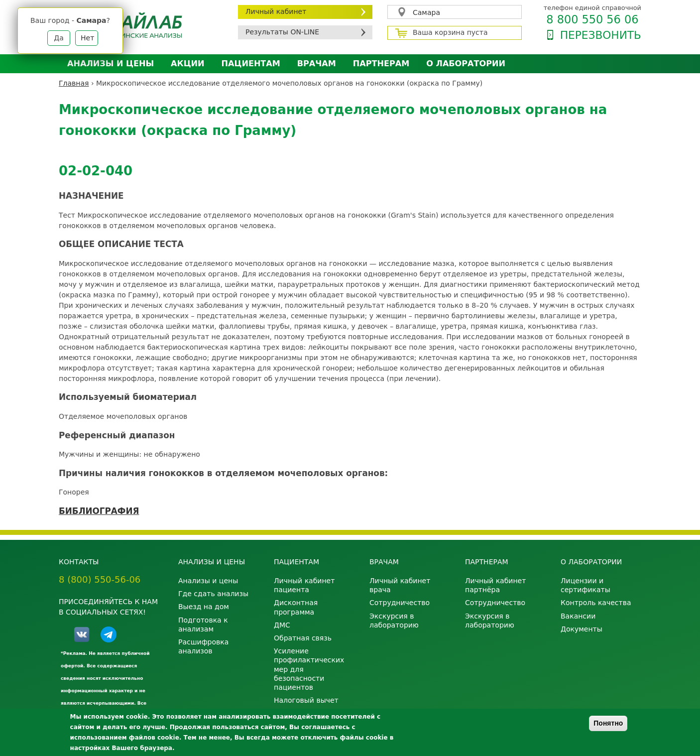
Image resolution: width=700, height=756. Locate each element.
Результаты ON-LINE (282, 32)
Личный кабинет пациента (304, 585)
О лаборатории (466, 63)
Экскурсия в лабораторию (394, 621)
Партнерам (381, 63)
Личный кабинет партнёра (495, 585)
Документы (582, 629)
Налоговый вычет (306, 700)
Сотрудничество (400, 603)
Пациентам (251, 63)
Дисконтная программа (296, 607)
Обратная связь (303, 638)
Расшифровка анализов (203, 646)
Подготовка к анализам (203, 625)
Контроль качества (596, 603)
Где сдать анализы (213, 594)
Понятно (608, 723)
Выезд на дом (204, 607)
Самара (426, 12)
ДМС (282, 625)
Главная (74, 83)
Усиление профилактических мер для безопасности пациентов (309, 669)
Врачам (317, 63)
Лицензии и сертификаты (585, 585)
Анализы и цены (111, 63)
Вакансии (578, 616)
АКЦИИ (187, 63)
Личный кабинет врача (400, 585)
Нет (87, 38)
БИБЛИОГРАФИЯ (99, 511)
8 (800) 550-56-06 (100, 579)
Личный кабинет (276, 11)
